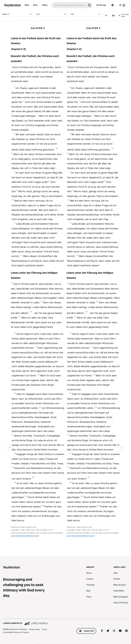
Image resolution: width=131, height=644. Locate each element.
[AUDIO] (106, 15)
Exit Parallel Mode (124, 16)
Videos (45, 5)
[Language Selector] (113, 5)
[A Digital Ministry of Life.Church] (65, 622)
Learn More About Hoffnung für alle (25, 536)
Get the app (101, 5)
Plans (35, 5)
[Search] (69, 5)
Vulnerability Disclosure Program (16, 632)
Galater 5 (17, 14)
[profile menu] (122, 5)
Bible (27, 5)
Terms (44, 629)
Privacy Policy (35, 629)
